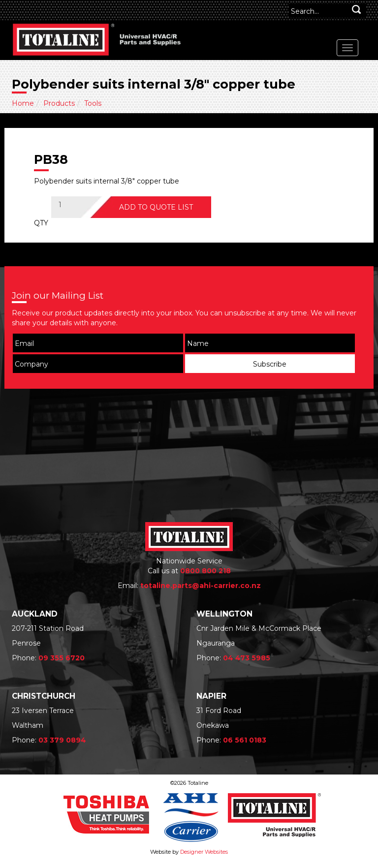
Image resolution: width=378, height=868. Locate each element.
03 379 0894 (62, 740)
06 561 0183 (245, 740)
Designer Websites (204, 852)
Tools (93, 103)
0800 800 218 (205, 571)
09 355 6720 (62, 658)
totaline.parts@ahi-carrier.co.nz (201, 586)
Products (59, 103)
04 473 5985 (247, 658)
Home (23, 103)
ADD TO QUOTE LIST (156, 207)
